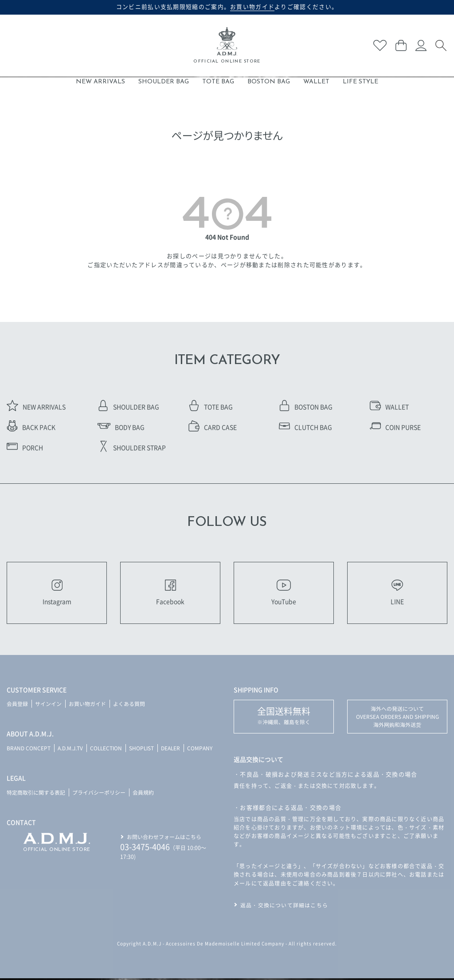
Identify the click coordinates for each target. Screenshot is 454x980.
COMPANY (202, 750)
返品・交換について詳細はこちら (284, 907)
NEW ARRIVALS (100, 82)
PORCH (25, 447)
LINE (397, 593)
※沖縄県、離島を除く (284, 717)
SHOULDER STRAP (132, 447)
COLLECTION (107, 750)
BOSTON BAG (269, 82)
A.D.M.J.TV (70, 750)
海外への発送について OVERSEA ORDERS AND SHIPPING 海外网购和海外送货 (397, 718)
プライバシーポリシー (99, 794)
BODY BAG (121, 427)
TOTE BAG (218, 82)
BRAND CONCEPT (29, 750)
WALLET (316, 82)
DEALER (173, 750)
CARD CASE (213, 427)
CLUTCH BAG (305, 427)
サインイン (48, 705)
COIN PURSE (395, 427)
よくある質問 (129, 705)
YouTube (284, 593)
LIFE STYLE (360, 82)
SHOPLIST (143, 750)
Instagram (57, 593)
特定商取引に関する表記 (36, 794)
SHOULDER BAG (164, 82)
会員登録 (17, 705)
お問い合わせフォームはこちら (164, 838)
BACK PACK (31, 427)
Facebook (170, 593)
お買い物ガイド (87, 705)
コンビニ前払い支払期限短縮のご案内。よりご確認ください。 (227, 7)
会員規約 (143, 794)
